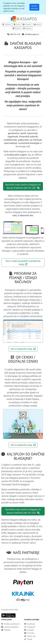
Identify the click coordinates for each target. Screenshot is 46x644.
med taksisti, (11, 143)
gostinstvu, (14, 133)
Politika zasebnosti (10, 624)
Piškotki (6, 630)
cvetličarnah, (11, 140)
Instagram (30, 627)
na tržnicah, (36, 140)
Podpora (27, 28)
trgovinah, (13, 136)
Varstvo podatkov (10, 627)
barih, (24, 133)
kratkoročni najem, (17, 155)
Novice (37, 24)
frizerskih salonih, (29, 136)
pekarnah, (24, 140)
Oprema (7, 24)
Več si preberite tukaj (23, 349)
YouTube (29, 633)
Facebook (30, 624)
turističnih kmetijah (29, 143)
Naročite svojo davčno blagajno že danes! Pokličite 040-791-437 (23, 186)
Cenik (17, 24)
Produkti (27, 24)
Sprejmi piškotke (34, 7)
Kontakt (17, 28)
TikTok (28, 639)
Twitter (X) (30, 636)
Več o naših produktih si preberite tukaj (23, 263)
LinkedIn (29, 630)
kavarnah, (33, 133)
